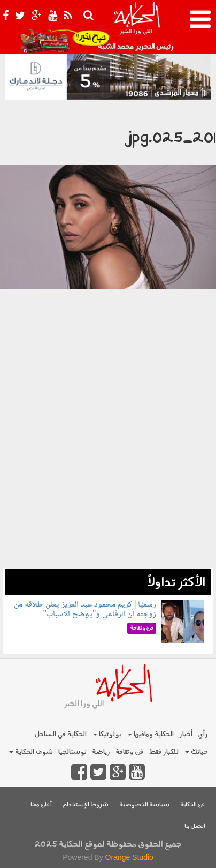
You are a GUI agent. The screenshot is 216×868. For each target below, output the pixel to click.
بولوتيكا (107, 734)
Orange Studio (129, 857)
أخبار (186, 734)
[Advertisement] (108, 461)
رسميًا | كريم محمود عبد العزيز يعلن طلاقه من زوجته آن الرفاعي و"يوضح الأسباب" (85, 609)
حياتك (196, 752)
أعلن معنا (41, 805)
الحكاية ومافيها (151, 734)
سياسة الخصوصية (144, 805)
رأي (203, 734)
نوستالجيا (72, 752)
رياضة (101, 752)
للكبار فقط (164, 752)
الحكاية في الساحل (60, 734)
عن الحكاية (193, 805)
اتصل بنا (195, 826)
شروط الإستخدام (86, 805)
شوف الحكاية (31, 752)
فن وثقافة (129, 752)
